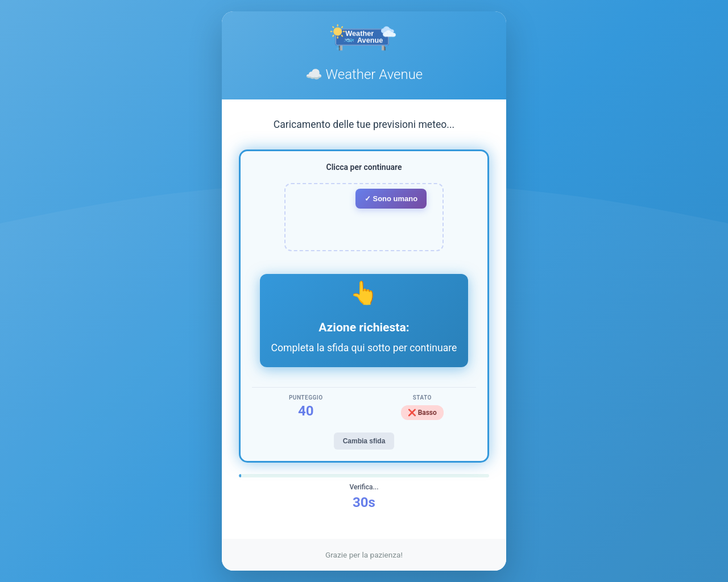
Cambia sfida (364, 441)
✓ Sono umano (391, 199)
